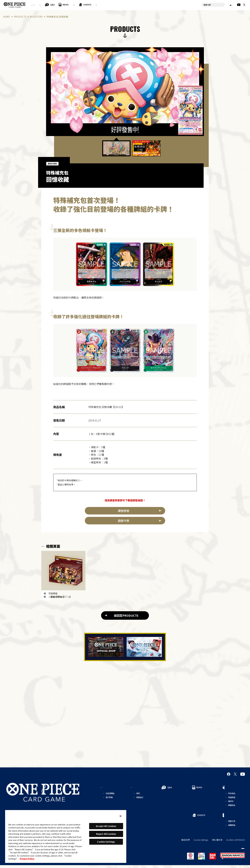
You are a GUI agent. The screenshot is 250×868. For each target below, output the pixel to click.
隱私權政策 (217, 843)
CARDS (152, 5)
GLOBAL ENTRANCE (235, 843)
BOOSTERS (36, 17)
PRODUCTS (115, 5)
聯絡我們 (186, 843)
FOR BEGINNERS (44, 5)
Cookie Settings (201, 843)
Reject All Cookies (106, 834)
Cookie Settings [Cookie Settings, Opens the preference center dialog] (106, 842)
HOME (7, 17)
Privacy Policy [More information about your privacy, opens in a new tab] (27, 859)
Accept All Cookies (106, 826)
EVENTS (137, 5)
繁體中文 (224, 5)
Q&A (86, 5)
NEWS (99, 5)
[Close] (121, 816)
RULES (68, 5)
